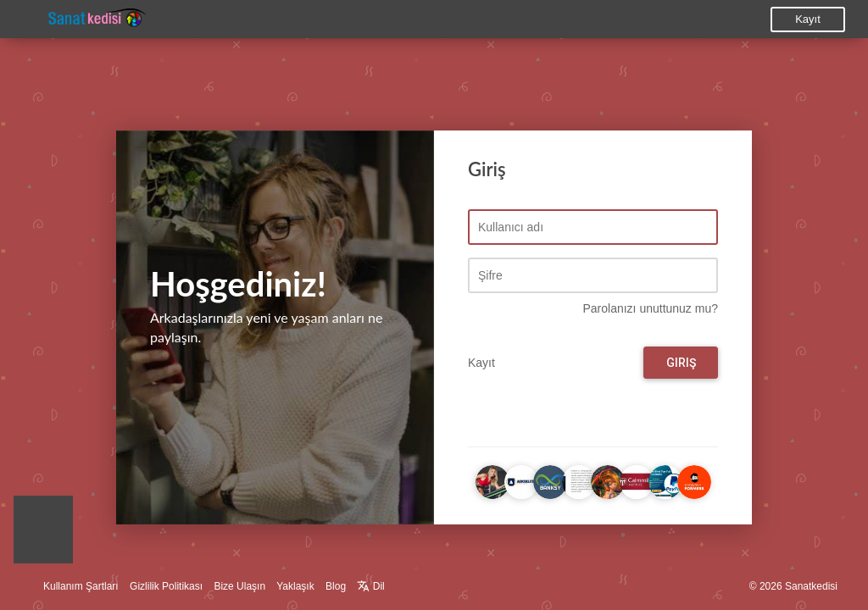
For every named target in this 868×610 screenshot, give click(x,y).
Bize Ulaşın (239, 586)
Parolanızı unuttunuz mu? (650, 309)
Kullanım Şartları (81, 586)
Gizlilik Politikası (166, 586)
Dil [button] (370, 586)
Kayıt (808, 19)
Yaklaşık (295, 586)
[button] (43, 534)
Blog (336, 586)
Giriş (681, 363)
